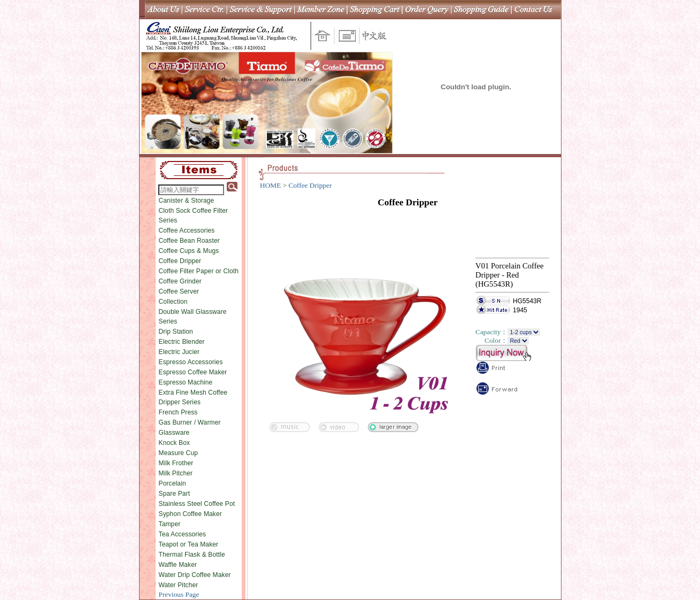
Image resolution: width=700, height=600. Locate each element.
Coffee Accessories (187, 230)
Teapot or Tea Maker (189, 544)
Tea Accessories (183, 534)
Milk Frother (176, 463)
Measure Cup (179, 453)
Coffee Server (179, 291)
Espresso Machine (186, 382)
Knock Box (175, 443)
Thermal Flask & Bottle (192, 555)
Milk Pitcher (176, 473)
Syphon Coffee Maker (190, 514)
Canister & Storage (187, 201)
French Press (178, 412)
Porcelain (172, 483)
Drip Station (176, 332)
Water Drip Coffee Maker (195, 575)
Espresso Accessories (191, 362)
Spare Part (175, 494)
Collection (173, 302)
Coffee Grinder (180, 281)
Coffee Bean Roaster (189, 241)
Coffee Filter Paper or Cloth (199, 271)
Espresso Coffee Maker (193, 372)
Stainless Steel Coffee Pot (197, 504)
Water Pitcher (179, 585)
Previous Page (179, 594)
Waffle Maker (178, 565)
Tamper (170, 524)
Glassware (174, 433)
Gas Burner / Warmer (190, 422)
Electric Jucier (179, 352)
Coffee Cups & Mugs (189, 251)
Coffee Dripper (180, 261)
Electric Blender (182, 342)
